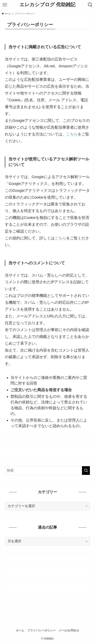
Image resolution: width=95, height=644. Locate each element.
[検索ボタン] (90, 5)
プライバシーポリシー (42, 630)
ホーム (20, 630)
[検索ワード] (47, 471)
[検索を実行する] (86, 471)
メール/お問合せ (69, 630)
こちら (72, 134)
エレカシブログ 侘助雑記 (48, 5)
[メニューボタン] (5, 5)
